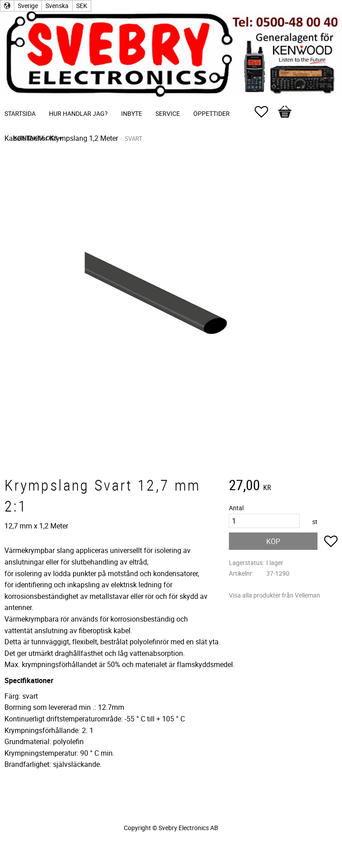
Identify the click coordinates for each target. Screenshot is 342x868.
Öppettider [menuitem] (212, 113)
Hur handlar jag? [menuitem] (78, 113)
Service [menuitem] (168, 113)
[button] (266, 112)
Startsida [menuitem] (20, 113)
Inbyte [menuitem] (132, 113)
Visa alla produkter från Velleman (275, 595)
